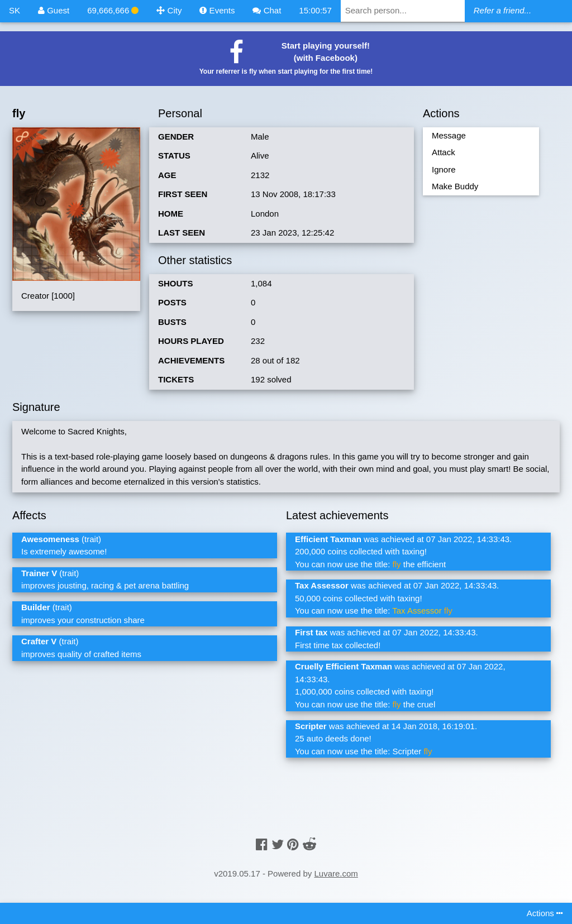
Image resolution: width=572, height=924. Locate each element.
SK (15, 10)
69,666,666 (113, 10)
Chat (267, 10)
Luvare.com (336, 873)
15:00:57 (315, 10)
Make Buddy (455, 186)
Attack (444, 152)
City (169, 10)
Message (449, 135)
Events (217, 10)
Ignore (444, 169)
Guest (54, 10)
